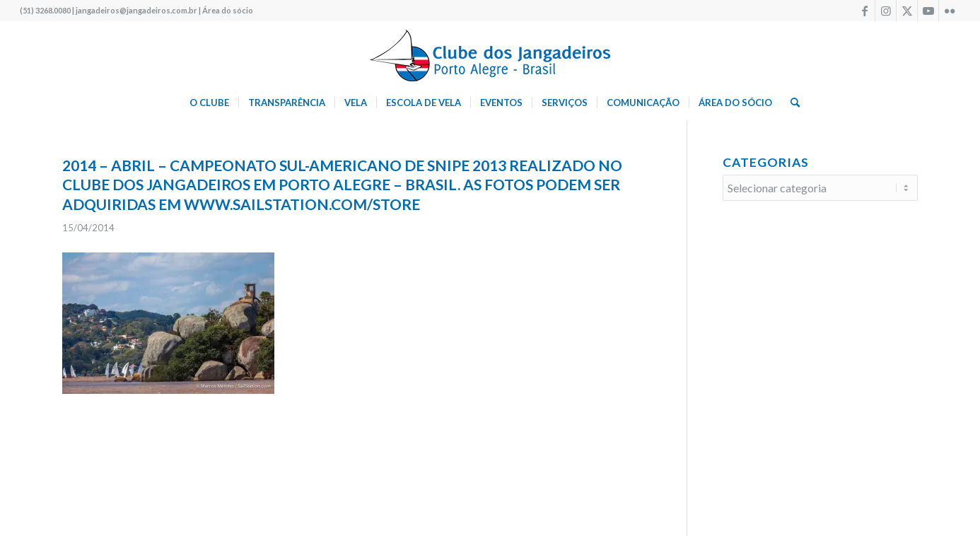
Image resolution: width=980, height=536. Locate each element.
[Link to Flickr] (950, 11)
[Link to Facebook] (864, 11)
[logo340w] (490, 53)
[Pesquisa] (791, 103)
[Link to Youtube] (928, 11)
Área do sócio (228, 10)
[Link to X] (907, 11)
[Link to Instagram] (886, 11)
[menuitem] (209, 103)
